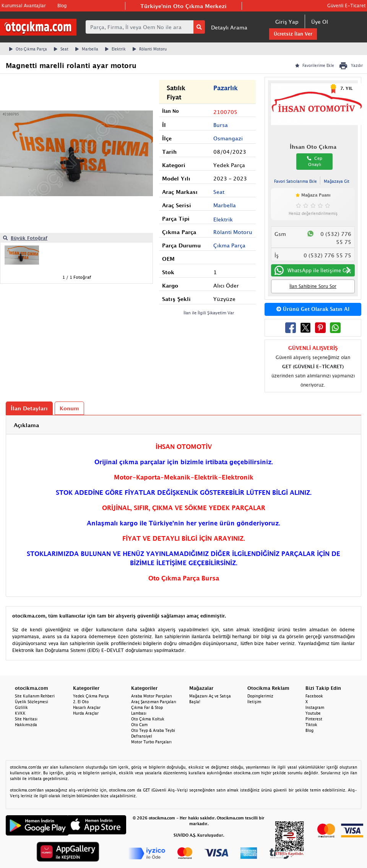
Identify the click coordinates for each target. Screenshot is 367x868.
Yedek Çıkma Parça (91, 696)
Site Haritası (26, 719)
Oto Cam (139, 725)
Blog (62, 6)
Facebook (314, 696)
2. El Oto (81, 702)
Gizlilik (21, 707)
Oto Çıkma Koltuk (148, 719)
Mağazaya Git (337, 181)
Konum (69, 408)
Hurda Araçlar (86, 713)
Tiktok (311, 725)
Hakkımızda (26, 725)
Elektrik (115, 49)
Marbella (87, 49)
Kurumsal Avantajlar (24, 6)
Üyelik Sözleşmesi (32, 702)
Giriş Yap (287, 22)
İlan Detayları (29, 408)
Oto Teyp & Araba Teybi (153, 730)
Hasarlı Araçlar (87, 707)
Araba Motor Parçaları (152, 696)
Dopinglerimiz (260, 696)
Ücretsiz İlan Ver (293, 34)
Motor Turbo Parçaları (151, 742)
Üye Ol (320, 22)
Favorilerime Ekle (315, 65)
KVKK (20, 713)
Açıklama (26, 425)
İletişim (254, 702)
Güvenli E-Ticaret (346, 6)
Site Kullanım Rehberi (35, 696)
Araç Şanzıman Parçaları (154, 702)
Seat (61, 49)
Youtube (313, 713)
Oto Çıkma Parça (28, 49)
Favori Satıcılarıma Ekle (296, 181)
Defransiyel (142, 736)
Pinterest (314, 719)
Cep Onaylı (315, 161)
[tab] (183, 425)
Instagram (315, 707)
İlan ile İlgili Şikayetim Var (209, 313)
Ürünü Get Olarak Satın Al (313, 309)
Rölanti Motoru (150, 49)
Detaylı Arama (229, 27)
